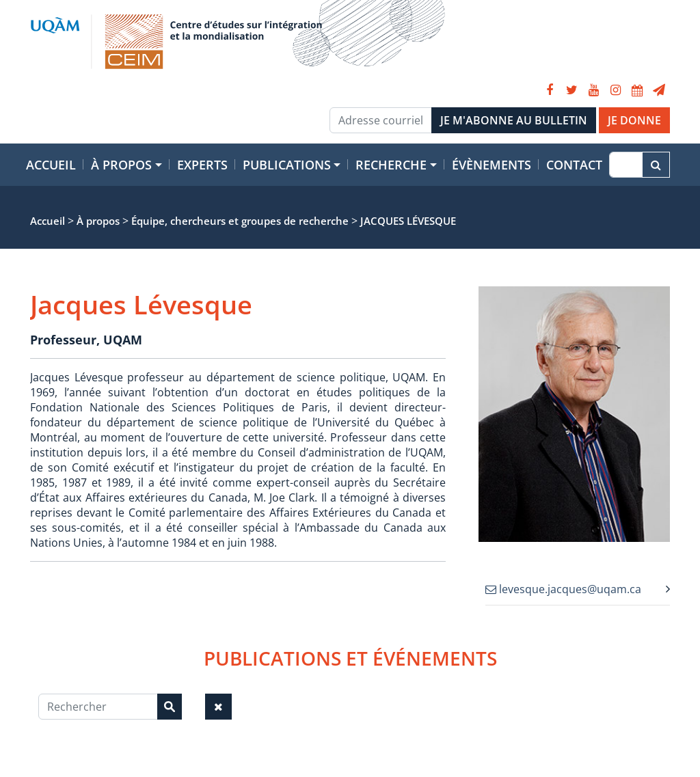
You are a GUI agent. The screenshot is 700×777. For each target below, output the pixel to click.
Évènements (492, 165)
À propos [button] (121, 165)
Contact (574, 165)
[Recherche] (626, 165)
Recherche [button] (391, 165)
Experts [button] (202, 165)
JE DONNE (634, 120)
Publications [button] (287, 165)
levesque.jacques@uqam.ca (563, 589)
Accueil (51, 165)
